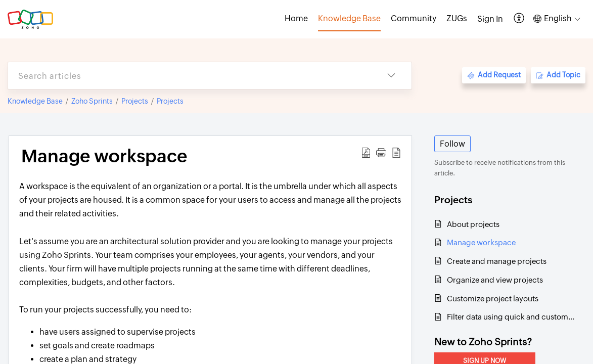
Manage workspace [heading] (104, 156)
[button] (519, 19)
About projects (473, 224)
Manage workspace (481, 242)
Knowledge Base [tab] (349, 18)
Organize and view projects (495, 280)
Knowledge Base (35, 101)
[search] (190, 76)
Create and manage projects (497, 261)
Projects (135, 101)
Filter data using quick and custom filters (511, 317)
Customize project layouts (493, 299)
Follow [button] (452, 144)
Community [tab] (414, 18)
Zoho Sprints (92, 101)
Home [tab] (296, 18)
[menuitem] (490, 19)
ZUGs (457, 18)
